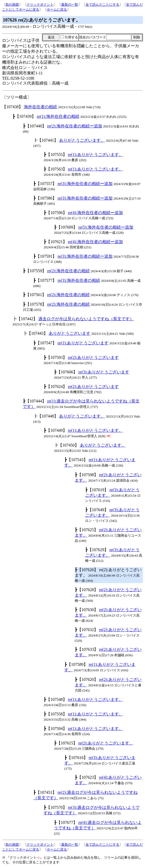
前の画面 (12, 5)
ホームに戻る (57, 9)
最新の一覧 (70, 5)
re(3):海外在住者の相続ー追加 (85, 184)
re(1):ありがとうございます (83, 343)
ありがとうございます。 (82, 140)
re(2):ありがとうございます (93, 357)
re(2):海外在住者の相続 (68, 271)
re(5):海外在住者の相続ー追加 (106, 227)
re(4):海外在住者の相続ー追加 (95, 213)
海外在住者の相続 (40, 107)
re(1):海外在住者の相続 (58, 116)
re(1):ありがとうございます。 (95, 155)
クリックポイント (40, 5)
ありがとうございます (70, 333)
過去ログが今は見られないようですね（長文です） (86, 319)
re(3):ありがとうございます (104, 372)
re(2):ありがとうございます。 (106, 743)
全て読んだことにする (102, 5)
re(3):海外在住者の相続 (79, 280)
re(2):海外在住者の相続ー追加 (75, 126)
